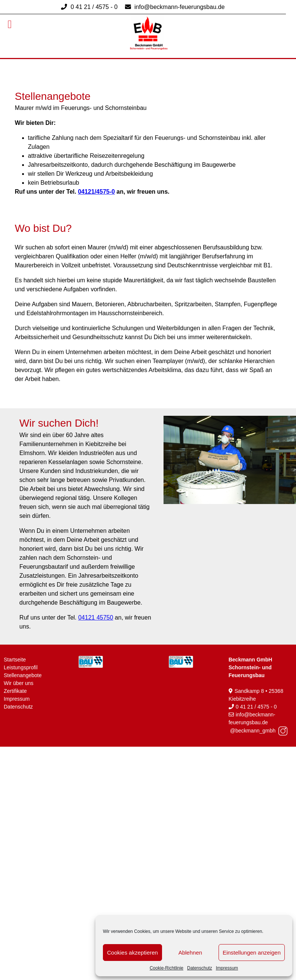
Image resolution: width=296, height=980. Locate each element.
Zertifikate (15, 691)
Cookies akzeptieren (132, 953)
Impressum (227, 968)
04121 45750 (96, 618)
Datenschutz (200, 968)
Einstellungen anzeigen (252, 953)
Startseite (15, 660)
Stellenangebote (23, 675)
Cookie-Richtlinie (167, 968)
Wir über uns (19, 683)
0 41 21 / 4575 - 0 (94, 7)
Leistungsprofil (21, 667)
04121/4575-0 (96, 192)
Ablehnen (190, 953)
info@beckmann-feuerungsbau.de (179, 7)
